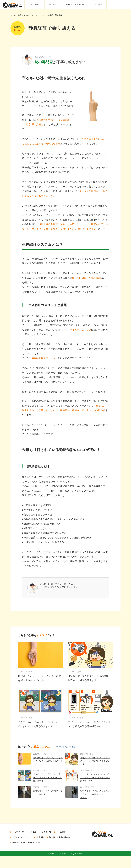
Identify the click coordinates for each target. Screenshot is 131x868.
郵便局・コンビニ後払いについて (27, 843)
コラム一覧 (98, 4)
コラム (38, 15)
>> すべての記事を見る (66, 747)
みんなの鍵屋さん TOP (20, 15)
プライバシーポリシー (75, 4)
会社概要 (52, 4)
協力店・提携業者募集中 (60, 837)
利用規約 (40, 837)
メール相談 (61, 832)
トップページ (34, 4)
